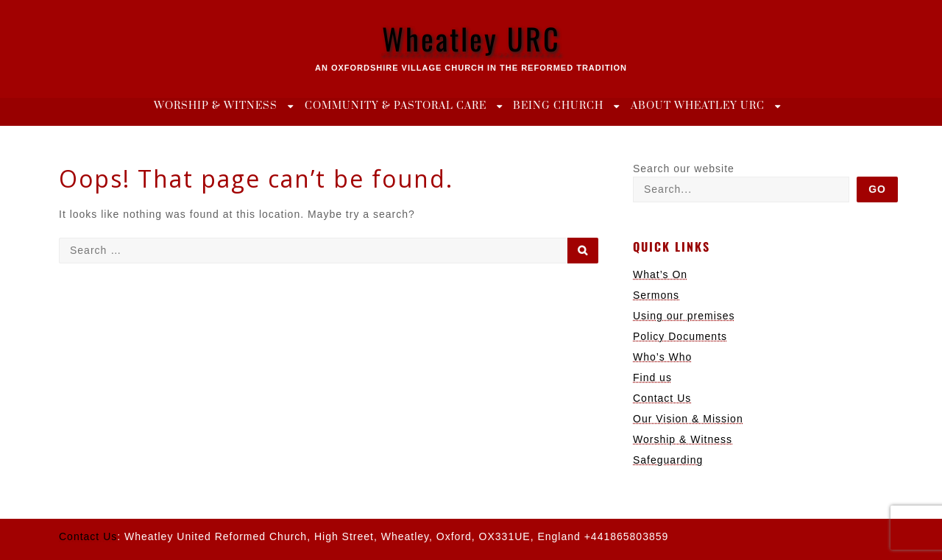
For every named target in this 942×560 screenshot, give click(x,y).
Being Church (558, 106)
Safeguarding (668, 460)
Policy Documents (680, 336)
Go (877, 189)
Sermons (656, 295)
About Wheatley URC (698, 106)
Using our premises (684, 316)
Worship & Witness (216, 106)
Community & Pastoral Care (396, 106)
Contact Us (662, 398)
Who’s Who (662, 357)
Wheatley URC (471, 38)
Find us (652, 378)
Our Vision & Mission (688, 419)
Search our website (684, 169)
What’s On (660, 274)
